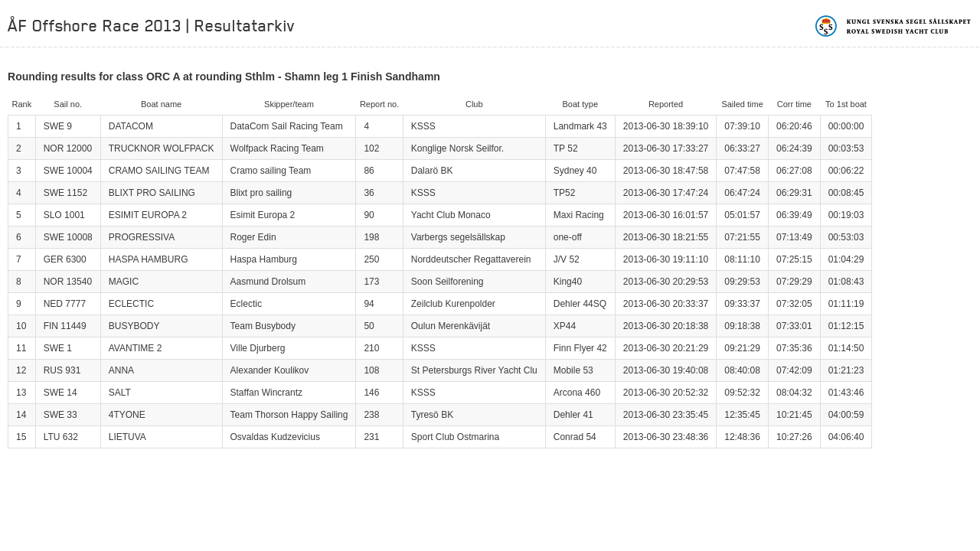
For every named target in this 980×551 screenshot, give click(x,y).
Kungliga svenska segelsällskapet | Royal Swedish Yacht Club (894, 26)
